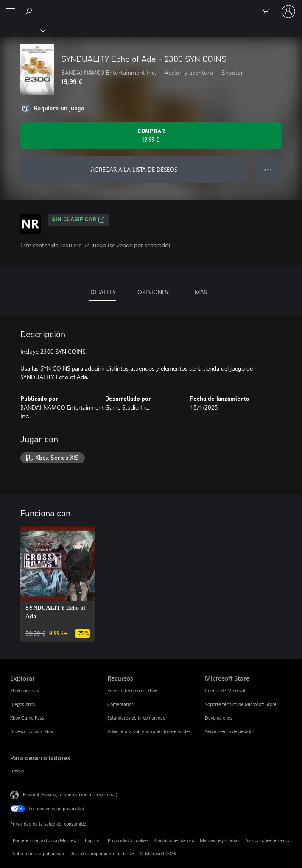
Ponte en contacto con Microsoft (46, 840)
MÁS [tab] (201, 292)
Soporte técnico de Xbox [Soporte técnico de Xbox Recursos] (132, 691)
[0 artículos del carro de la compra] (268, 11)
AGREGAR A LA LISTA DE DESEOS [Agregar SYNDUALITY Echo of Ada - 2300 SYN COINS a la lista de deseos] (134, 169)
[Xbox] (22, 30)
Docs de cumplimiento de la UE (102, 853)
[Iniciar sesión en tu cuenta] (288, 11)
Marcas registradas (220, 840)
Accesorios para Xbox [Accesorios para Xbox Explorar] (32, 731)
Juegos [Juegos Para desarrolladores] (17, 770)
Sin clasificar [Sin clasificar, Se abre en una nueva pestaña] (78, 220)
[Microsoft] (151, 6)
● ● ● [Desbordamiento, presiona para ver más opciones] (268, 169)
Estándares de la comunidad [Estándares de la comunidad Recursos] (136, 718)
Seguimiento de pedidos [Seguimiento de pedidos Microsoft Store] (230, 731)
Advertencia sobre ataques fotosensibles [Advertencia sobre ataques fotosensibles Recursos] (149, 731)
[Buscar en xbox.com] (30, 11)
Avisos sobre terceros (267, 840)
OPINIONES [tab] (153, 292)
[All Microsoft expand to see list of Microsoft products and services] (11, 11)
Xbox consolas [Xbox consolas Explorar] (25, 691)
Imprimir (94, 840)
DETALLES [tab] (103, 292)
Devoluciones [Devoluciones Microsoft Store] (219, 718)
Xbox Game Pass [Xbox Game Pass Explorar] (27, 718)
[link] (58, 584)
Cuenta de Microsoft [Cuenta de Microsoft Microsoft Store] (226, 691)
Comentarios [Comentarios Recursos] (120, 704)
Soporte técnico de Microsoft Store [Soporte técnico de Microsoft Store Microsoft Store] (241, 704)
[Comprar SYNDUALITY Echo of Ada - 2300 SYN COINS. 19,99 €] (151, 136)
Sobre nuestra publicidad (38, 853)
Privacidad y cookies (128, 840)
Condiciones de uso (174, 840)
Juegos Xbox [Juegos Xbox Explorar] (23, 704)
